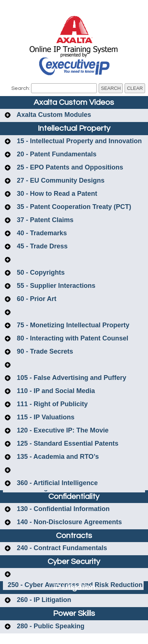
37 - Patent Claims (44, 220)
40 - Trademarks (41, 233)
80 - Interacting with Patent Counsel (72, 338)
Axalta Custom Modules (53, 115)
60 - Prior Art (36, 299)
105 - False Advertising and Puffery (71, 378)
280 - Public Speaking (50, 626)
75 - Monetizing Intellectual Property (72, 325)
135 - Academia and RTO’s (57, 457)
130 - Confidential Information (62, 509)
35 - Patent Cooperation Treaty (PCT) (73, 207)
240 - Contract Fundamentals (61, 548)
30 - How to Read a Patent (56, 194)
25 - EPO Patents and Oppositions (69, 167)
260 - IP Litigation (43, 600)
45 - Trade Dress (41, 246)
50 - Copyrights (40, 273)
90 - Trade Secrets (44, 351)
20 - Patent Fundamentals (56, 154)
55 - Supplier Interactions (55, 286)
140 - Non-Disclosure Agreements (68, 522)
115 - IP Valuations (45, 417)
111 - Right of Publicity (51, 404)
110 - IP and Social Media (55, 391)
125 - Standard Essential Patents (67, 443)
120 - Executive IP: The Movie (62, 430)
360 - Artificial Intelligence (56, 483)
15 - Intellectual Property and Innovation (78, 141)
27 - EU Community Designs (60, 180)
